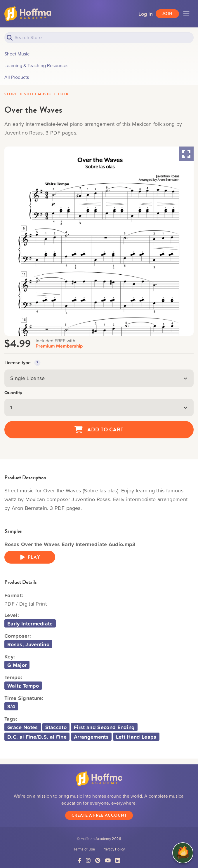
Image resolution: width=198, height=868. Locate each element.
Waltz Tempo (23, 686)
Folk (63, 94)
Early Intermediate (30, 623)
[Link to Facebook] (80, 861)
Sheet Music (38, 94)
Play (30, 557)
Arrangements (91, 737)
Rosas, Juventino (28, 644)
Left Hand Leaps (136, 737)
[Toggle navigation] (186, 14)
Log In (146, 14)
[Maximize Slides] (186, 154)
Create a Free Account (99, 816)
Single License (99, 378)
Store (11, 94)
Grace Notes (23, 727)
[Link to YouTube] (108, 861)
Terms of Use (84, 850)
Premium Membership (59, 346)
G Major (17, 665)
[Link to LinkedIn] (118, 861)
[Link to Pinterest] (98, 861)
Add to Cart (99, 430)
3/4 (11, 706)
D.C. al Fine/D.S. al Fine (37, 737)
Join (167, 14)
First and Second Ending (104, 727)
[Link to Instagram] (88, 861)
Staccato (56, 727)
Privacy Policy (114, 850)
